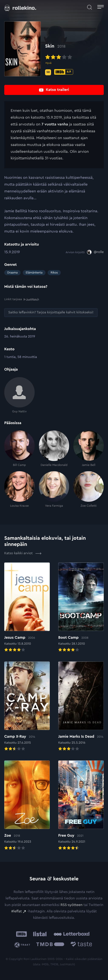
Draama (12, 273)
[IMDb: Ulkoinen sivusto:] (21, 934)
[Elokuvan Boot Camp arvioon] (81, 608)
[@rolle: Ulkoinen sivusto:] (95, 252)
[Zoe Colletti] (89, 489)
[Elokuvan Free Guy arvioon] (81, 806)
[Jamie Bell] (89, 449)
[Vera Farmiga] (54, 489)
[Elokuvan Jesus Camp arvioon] (27, 608)
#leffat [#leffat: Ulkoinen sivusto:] (16, 911)
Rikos (54, 273)
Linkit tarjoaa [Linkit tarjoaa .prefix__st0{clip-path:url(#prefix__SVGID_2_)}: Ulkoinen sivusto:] (22, 299)
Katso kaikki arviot (23, 553)
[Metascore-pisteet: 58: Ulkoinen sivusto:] (48, 72)
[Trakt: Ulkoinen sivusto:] (23, 945)
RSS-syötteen (72, 905)
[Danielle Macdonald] (54, 449)
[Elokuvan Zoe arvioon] (27, 806)
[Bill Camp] (19, 449)
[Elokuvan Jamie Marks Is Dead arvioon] (81, 707)
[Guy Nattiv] (19, 395)
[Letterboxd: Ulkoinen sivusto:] (72, 934)
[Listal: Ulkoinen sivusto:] (39, 934)
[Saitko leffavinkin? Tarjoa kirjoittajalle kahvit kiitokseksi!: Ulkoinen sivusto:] (51, 313)
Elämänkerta (34, 273)
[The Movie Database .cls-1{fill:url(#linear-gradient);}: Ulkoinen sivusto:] (50, 945)
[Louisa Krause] (19, 489)
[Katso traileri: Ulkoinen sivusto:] (54, 90)
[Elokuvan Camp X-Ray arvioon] (27, 707)
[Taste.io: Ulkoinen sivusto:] (81, 945)
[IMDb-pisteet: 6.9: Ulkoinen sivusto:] (64, 72)
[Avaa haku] (90, 7)
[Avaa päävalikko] (101, 7)
